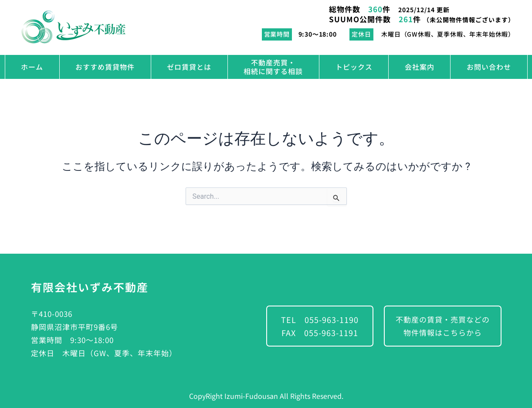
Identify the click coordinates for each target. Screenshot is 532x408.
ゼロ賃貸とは (189, 67)
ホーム (32, 67)
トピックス (354, 67)
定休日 (361, 34)
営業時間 (277, 34)
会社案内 (420, 67)
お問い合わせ (489, 67)
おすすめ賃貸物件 (105, 67)
